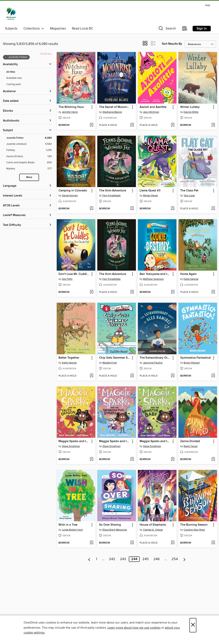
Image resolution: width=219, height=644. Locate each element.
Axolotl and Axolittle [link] (153, 107)
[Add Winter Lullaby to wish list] (213, 125)
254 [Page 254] (175, 559)
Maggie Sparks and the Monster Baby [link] (155, 441)
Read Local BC (83, 29)
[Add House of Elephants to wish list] (173, 543)
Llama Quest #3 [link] (150, 191)
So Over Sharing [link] (110, 525)
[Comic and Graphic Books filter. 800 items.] (29, 163)
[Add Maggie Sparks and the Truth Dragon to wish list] (91, 459)
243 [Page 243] (123, 559)
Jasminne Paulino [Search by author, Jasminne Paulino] (153, 363)
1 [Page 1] (97, 559)
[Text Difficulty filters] (27, 225)
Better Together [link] (69, 358)
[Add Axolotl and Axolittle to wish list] (173, 125)
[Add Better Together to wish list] (91, 376)
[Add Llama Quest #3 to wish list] (173, 209)
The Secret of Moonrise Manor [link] (115, 107)
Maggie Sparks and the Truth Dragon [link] (74, 441)
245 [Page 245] (146, 559)
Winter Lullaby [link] (190, 107)
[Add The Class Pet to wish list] (213, 209)
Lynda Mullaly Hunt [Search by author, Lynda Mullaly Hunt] (72, 530)
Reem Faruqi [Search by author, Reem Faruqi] (191, 446)
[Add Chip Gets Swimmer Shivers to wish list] (132, 376)
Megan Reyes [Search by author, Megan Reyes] (150, 196)
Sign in (202, 29)
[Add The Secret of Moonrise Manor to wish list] (132, 125)
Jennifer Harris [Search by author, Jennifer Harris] (70, 112)
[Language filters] (27, 186)
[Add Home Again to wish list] (213, 292)
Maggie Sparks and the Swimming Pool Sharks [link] (115, 441)
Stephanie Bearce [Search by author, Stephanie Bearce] (112, 112)
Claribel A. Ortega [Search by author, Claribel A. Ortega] (153, 530)
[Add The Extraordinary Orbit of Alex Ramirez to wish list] (173, 376)
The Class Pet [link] (189, 191)
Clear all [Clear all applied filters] (46, 54)
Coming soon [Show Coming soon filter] (14, 84)
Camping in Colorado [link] (73, 191)
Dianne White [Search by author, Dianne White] (191, 112)
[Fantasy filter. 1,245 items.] (29, 150)
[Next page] (184, 559)
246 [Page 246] (157, 559)
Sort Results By (172, 44)
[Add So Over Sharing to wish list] (132, 543)
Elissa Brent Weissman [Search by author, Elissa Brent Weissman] (115, 530)
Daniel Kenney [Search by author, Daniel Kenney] (70, 196)
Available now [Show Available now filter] (14, 78)
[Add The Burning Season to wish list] (213, 543)
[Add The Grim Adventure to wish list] (132, 209)
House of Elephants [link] (153, 525)
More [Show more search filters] (29, 177)
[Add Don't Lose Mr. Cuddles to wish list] (91, 292)
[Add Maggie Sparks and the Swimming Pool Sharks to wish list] (132, 459)
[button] (167, 29)
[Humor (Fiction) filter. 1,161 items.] (29, 156)
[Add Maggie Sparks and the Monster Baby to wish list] (173, 459)
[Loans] (185, 29)
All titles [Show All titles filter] (11, 72)
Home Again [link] (188, 274)
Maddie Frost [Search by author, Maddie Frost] (110, 363)
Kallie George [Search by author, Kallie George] (191, 279)
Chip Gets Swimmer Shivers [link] (115, 358)
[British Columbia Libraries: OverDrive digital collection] (11, 14)
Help (208, 5)
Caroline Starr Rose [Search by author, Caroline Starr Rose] (194, 530)
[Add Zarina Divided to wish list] (213, 459)
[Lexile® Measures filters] (27, 215)
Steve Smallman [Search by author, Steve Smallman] (71, 446)
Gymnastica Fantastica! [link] (196, 358)
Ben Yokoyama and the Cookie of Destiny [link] (155, 274)
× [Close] (193, 625)
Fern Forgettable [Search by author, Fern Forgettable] (111, 196)
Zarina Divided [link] (190, 441)
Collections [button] (34, 29)
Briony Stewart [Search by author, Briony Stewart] (192, 363)
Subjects (11, 29)
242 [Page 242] (112, 559)
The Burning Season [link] (194, 525)
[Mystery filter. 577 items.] (29, 169)
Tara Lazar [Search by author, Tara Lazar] (189, 196)
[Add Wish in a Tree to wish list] (91, 543)
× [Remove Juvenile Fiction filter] (6, 57)
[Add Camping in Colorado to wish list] (91, 209)
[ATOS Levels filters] (27, 206)
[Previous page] (89, 559)
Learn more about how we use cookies (134, 628)
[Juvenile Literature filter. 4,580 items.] (29, 144)
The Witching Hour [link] (71, 107)
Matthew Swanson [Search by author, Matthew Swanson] (153, 279)
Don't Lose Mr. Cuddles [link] (74, 274)
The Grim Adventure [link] (113, 191)
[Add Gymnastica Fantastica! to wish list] (213, 376)
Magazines (58, 29)
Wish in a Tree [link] (68, 525)
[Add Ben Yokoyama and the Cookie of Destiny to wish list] (173, 292)
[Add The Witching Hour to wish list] (91, 125)
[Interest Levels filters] (27, 196)
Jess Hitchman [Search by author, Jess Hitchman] (151, 112)
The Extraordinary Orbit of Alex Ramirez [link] (155, 358)
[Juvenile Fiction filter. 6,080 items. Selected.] (29, 138)
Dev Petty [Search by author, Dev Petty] (67, 279)
